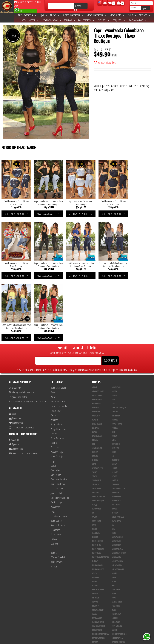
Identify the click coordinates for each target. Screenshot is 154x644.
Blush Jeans (97, 338)
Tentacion (115, 427)
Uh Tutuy (95, 532)
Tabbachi (95, 427)
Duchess (115, 362)
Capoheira (96, 346)
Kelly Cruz (96, 617)
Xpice (113, 463)
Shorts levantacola (73, 15)
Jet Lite (114, 580)
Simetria (115, 415)
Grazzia (95, 374)
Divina (95, 516)
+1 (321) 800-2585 (25, 11)
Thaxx (114, 528)
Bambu (114, 330)
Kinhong (115, 589)
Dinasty (114, 512)
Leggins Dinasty (98, 621)
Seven (94, 411)
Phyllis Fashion (98, 524)
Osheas (114, 398)
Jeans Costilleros (58, 418)
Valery (95, 451)
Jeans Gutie (116, 378)
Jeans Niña (55, 487)
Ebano (95, 366)
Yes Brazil (96, 467)
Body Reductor (30, 20)
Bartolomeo (97, 334)
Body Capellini (117, 560)
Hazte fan (14, 374)
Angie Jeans (116, 322)
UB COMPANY (97, 633)
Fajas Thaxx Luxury (119, 487)
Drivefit (95, 576)
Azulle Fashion (117, 496)
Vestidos (145, 15)
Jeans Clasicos (57, 455)
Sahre (94, 407)
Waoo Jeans (97, 455)
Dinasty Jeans (97, 358)
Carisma (115, 346)
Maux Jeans (116, 394)
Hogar (53, 395)
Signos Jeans (97, 415)
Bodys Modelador (51, 20)
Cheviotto (96, 350)
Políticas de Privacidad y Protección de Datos (28, 335)
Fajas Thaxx (97, 487)
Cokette (95, 354)
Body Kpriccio (97, 564)
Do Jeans (95, 362)
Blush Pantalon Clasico (120, 613)
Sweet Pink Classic (119, 423)
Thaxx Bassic (116, 431)
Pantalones (55, 441)
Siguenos (14, 378)
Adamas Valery (117, 536)
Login (144, 8)
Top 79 (95, 439)
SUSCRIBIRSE (110, 295)
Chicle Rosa (116, 350)
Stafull (95, 528)
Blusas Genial (117, 500)
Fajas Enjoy (97, 479)
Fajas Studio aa (98, 483)
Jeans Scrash (97, 382)
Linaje (95, 593)
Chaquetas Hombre (59, 413)
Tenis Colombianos (59, 450)
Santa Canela (97, 552)
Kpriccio (95, 390)
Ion (93, 378)
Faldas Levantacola (96, 15)
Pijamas (54, 500)
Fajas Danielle (98, 475)
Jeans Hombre (57, 496)
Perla (114, 621)
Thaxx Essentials (99, 431)
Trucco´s (115, 443)
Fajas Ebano (116, 475)
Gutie (114, 374)
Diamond (95, 512)
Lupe (113, 593)
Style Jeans (96, 423)
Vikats (114, 532)
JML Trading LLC (117, 585)
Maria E (95, 496)
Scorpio (95, 585)
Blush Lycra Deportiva (100, 568)
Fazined (114, 564)
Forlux (114, 370)
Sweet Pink (116, 540)
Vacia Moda (116, 556)
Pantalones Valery (119, 617)
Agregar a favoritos (105, 63)
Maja (113, 520)
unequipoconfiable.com (97, 641)
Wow (94, 459)
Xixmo (94, 463)
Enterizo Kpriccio (118, 576)
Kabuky (95, 386)
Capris (132, 15)
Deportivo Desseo (99, 572)
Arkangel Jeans (98, 326)
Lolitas (95, 520)
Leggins (54, 445)
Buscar (78, 6)
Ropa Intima (56, 468)
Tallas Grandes (57, 423)
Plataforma (97, 609)
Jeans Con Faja (57, 390)
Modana (95, 589)
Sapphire (115, 552)
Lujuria (95, 394)
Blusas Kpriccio (98, 504)
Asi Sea (114, 326)
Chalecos (55, 473)
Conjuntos (119, 20)
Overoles (54, 477)
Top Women (96, 443)
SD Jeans (115, 407)
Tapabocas (55, 464)
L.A (113, 390)
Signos (114, 411)
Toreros (70, 20)
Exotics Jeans (97, 370)
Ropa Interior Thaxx (100, 629)
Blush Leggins (98, 613)
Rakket (114, 403)
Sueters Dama (57, 409)
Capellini (96, 342)
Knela (114, 386)
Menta (114, 544)
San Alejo (96, 625)
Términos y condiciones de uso (22, 326)
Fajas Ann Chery (117, 471)
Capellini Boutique (119, 342)
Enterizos (104, 20)
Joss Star (115, 382)
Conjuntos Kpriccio (119, 568)
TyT (93, 447)
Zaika (114, 467)
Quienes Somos (16, 322)
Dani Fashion (116, 548)
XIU (113, 459)
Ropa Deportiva (86, 20)
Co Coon (95, 471)
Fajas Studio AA (117, 483)
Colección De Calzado (60, 432)
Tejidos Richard (98, 556)
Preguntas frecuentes (18, 331)
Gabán (54, 400)
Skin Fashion (97, 580)
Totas (94, 601)
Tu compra (15, 352)
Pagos (13, 348)
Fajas (43, 15)
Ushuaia (115, 447)
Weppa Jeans (116, 455)
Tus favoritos (16, 357)
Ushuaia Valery (98, 544)
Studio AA (115, 419)
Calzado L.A (96, 605)
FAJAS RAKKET (116, 479)
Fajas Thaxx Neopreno (100, 492)
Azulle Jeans (97, 330)
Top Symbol (116, 439)
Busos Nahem (117, 597)
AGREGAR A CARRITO (15, 212)
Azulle (95, 548)
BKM (113, 334)
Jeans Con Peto (57, 427)
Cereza (95, 508)
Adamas (95, 536)
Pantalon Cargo (138, 20)
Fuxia (114, 516)
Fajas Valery (116, 492)
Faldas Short (117, 15)
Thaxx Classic (117, 435)
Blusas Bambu (98, 500)
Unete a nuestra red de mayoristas (25, 387)
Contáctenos (16, 383)
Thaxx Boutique (98, 435)
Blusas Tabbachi (118, 504)
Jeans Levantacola (27, 15)
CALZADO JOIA (116, 601)
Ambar (95, 322)
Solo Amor (116, 524)
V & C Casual (97, 597)
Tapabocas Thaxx (118, 625)
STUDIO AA (96, 419)
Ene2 (113, 366)
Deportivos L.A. (117, 572)
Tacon (114, 609)
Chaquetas (55, 404)
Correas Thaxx (117, 629)
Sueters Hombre (58, 459)
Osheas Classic (98, 403)
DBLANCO (115, 354)
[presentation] (117, 78)
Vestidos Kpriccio (99, 560)
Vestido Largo (57, 436)
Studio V (95, 540)
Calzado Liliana (117, 605)
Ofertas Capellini (58, 491)
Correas (54, 482)
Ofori (94, 398)
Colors (114, 508)
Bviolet (114, 338)
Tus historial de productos (22, 361)
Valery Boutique (118, 451)
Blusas (55, 15)
